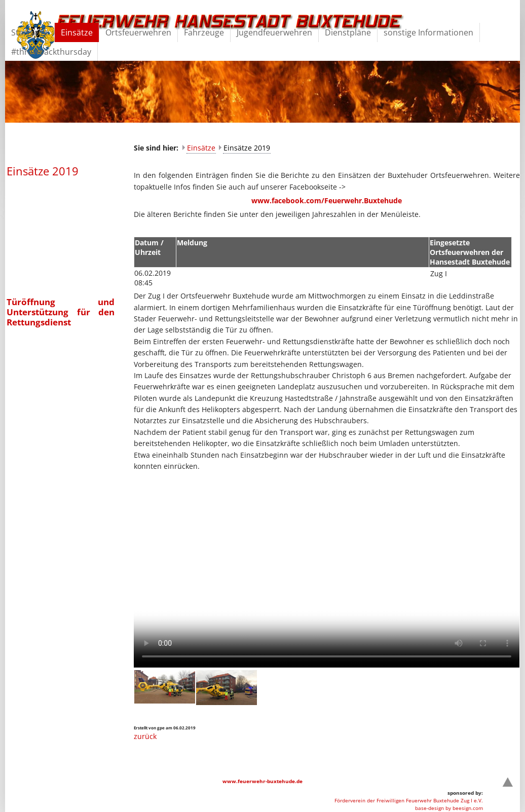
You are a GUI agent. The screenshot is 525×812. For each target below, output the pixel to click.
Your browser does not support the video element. (327, 571)
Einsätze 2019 (247, 148)
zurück (145, 736)
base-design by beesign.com (449, 808)
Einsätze (201, 148)
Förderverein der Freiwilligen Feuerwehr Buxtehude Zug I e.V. (409, 800)
